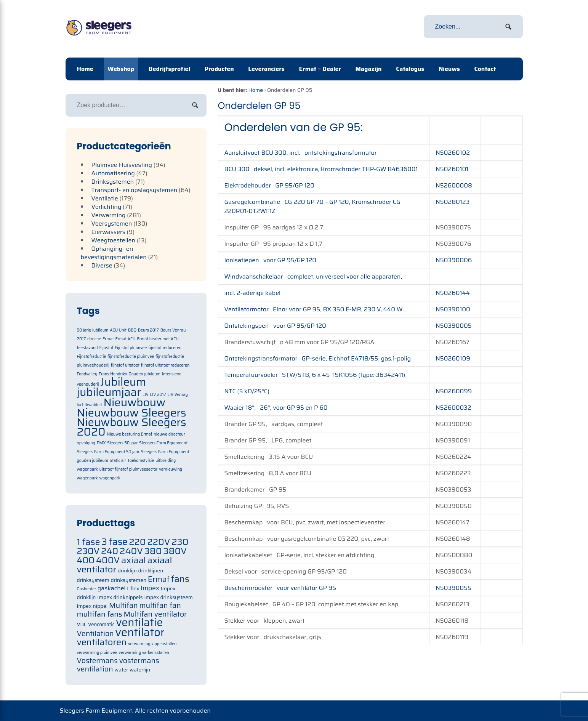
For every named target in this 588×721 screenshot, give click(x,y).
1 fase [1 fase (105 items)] (89, 542)
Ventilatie (105, 198)
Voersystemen (112, 224)
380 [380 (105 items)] (153, 551)
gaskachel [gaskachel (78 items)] (112, 588)
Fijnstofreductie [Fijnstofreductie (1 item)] (92, 356)
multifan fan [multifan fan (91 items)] (160, 605)
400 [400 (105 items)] (86, 560)
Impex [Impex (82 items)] (150, 588)
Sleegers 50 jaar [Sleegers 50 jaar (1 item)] (122, 443)
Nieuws (449, 69)
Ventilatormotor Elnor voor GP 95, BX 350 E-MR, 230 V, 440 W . (316, 309)
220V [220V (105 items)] (159, 542)
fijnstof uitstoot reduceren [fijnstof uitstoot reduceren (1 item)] (165, 365)
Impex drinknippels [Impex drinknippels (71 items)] (120, 597)
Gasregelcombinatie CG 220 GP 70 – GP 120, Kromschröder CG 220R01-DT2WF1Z (312, 206)
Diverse (102, 265)
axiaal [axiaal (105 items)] (134, 560)
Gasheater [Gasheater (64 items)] (87, 589)
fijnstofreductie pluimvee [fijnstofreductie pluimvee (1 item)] (131, 356)
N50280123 (453, 202)
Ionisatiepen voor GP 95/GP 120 (271, 260)
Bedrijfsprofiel (169, 69)
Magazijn (369, 69)
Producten (219, 69)
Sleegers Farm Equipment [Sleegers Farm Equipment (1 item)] (163, 443)
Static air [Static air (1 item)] (118, 461)
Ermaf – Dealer (320, 69)
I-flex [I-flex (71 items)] (133, 589)
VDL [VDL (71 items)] (82, 624)
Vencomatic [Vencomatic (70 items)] (101, 624)
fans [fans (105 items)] (180, 579)
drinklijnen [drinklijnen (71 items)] (151, 571)
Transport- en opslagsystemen (135, 190)
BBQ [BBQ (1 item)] (132, 330)
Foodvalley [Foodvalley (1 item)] (87, 374)
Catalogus (410, 69)
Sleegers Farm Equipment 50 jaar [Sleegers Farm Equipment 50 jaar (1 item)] (108, 452)
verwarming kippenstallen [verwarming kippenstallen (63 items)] (152, 644)
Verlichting (107, 207)
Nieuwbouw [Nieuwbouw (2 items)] (135, 402)
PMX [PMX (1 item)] (101, 443)
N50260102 (453, 153)
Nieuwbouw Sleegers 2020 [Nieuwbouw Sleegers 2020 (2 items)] (132, 427)
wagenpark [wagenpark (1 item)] (110, 478)
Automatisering (113, 173)
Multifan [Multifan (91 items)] (123, 605)
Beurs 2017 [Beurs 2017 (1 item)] (148, 330)
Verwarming (109, 215)
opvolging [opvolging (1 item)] (86, 443)
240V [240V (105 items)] (131, 551)
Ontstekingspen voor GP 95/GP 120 (275, 326)
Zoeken (195, 105)
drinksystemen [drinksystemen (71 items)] (129, 580)
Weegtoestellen (114, 240)
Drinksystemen (113, 182)
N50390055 (453, 588)
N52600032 (453, 408)
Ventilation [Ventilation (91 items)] (95, 634)
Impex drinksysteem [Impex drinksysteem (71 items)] (168, 597)
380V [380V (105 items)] (175, 551)
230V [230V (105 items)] (88, 551)
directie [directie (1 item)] (94, 339)
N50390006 (454, 260)
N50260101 (452, 169)
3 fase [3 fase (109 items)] (114, 542)
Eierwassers (108, 232)
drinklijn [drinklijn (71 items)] (127, 571)
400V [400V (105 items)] (108, 560)
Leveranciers (266, 69)
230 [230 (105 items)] (180, 542)
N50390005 (454, 326)
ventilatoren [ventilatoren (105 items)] (102, 642)
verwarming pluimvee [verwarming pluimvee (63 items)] (97, 653)
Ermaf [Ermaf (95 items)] (159, 579)
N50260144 (453, 293)
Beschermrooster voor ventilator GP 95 (280, 588)
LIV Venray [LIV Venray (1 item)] (178, 395)
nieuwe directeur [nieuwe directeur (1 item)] (169, 434)
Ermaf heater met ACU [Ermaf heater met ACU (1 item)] (158, 339)
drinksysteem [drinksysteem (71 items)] (93, 580)
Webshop (121, 69)
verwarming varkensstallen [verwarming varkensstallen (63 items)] (144, 653)
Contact (485, 69)
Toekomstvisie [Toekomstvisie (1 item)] (141, 461)
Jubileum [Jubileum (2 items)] (123, 382)
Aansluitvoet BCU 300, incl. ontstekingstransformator (301, 153)
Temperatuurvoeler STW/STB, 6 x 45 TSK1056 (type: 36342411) (315, 375)
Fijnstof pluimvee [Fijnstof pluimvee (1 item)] (131, 348)
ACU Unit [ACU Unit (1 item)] (118, 330)
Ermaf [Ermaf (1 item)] (108, 339)
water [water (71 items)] (121, 670)
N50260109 (453, 358)
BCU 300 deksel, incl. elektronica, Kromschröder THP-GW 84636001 (321, 169)
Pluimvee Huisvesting (122, 165)
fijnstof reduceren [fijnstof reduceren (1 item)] (165, 348)
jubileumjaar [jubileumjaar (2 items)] (109, 392)
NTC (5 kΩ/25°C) (247, 391)
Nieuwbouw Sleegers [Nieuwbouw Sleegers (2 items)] (132, 413)
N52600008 (454, 185)
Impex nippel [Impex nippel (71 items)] (92, 606)
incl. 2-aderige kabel (253, 293)
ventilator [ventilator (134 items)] (140, 632)
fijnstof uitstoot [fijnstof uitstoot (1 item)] (125, 365)
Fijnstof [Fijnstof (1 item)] (106, 348)
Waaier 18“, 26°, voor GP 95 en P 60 (276, 408)
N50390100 (453, 309)
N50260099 (454, 391)
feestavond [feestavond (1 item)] (87, 348)
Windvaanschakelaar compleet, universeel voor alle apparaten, (313, 276)
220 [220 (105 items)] (137, 542)
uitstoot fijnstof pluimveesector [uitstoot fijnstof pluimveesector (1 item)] (129, 469)
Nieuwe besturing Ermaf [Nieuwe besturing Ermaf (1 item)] (129, 434)
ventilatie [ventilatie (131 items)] (139, 622)
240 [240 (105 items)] (110, 551)
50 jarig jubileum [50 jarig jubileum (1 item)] (93, 330)
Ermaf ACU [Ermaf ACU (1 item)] (125, 339)
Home (85, 69)
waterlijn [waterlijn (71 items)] (140, 670)
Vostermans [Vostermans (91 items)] (97, 661)
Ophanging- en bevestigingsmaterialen (114, 253)
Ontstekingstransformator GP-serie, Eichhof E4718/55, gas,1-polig (318, 358)
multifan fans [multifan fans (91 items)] (100, 614)
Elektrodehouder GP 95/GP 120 (270, 185)
